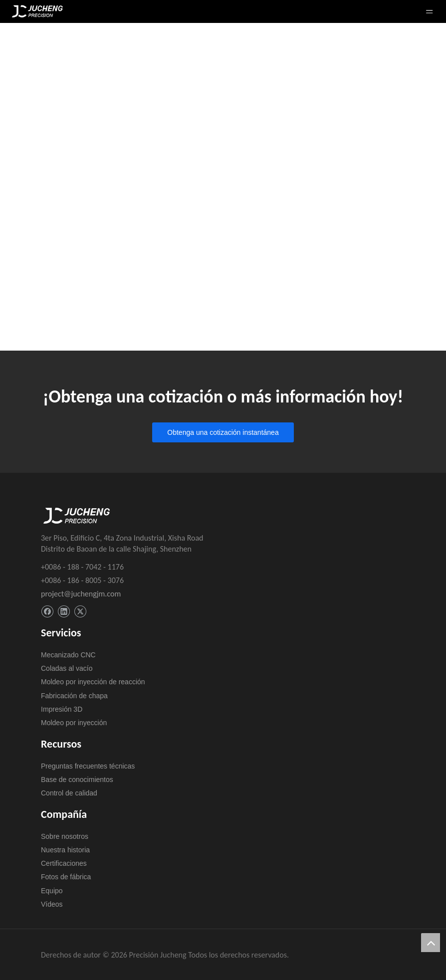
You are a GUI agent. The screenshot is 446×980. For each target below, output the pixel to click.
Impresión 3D (62, 709)
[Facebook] (47, 612)
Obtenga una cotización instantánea (223, 432)
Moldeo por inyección (74, 723)
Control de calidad (69, 793)
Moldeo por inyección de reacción (93, 682)
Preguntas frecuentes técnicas (88, 766)
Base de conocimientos (77, 780)
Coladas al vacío (67, 668)
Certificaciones (64, 863)
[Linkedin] (64, 612)
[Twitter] (80, 612)
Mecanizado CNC (68, 655)
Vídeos (52, 904)
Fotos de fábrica (66, 877)
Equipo (52, 891)
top (431, 943)
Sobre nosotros (65, 836)
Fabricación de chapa (74, 696)
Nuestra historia (65, 850)
